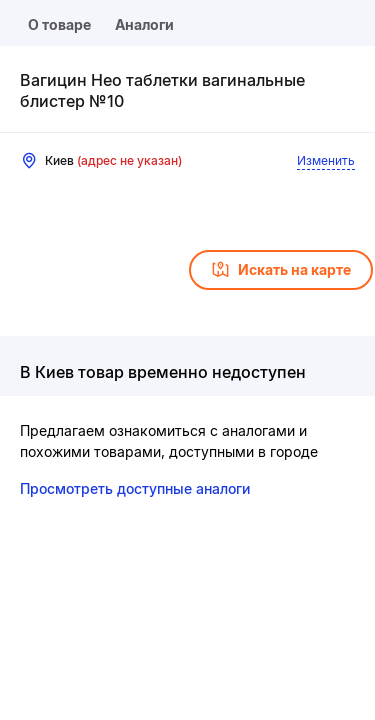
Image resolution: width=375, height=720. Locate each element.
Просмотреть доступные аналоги (135, 488)
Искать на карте (281, 270)
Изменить (326, 160)
